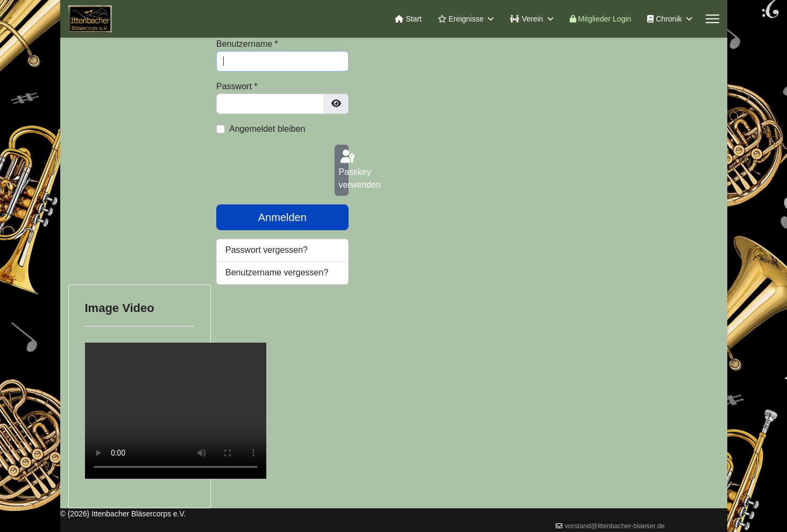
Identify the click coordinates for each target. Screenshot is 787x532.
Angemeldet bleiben (267, 129)
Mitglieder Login (601, 19)
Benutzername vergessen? (277, 272)
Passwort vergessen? (267, 250)
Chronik (664, 19)
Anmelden (282, 217)
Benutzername (247, 44)
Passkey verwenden (343, 169)
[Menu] (712, 19)
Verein (527, 19)
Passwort (237, 86)
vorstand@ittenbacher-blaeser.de (615, 526)
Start (408, 19)
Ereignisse (461, 19)
